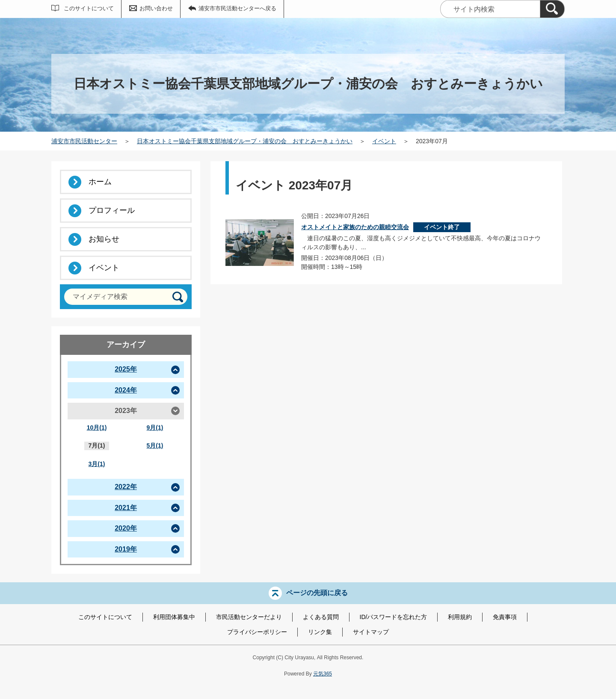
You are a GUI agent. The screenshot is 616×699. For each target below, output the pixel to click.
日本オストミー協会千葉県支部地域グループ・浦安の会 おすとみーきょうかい (245, 141)
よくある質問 (321, 617)
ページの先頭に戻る (317, 593)
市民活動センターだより (249, 617)
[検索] (552, 9)
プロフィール (112, 210)
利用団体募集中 (174, 617)
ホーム (100, 182)
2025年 (126, 369)
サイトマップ (371, 632)
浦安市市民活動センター (84, 141)
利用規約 (460, 617)
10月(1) (97, 428)
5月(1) (155, 445)
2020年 (126, 528)
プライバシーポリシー (257, 632)
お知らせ (104, 239)
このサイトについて (89, 8)
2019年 (126, 549)
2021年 (126, 508)
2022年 (126, 487)
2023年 (126, 411)
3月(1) (97, 464)
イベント (384, 141)
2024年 (126, 390)
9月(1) (155, 428)
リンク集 (320, 632)
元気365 (323, 674)
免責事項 (505, 617)
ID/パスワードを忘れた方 (394, 617)
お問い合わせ (156, 8)
